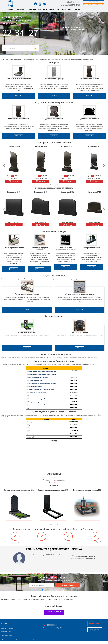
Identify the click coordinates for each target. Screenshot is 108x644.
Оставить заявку (95, 623)
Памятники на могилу (7, 628)
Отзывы (70, 10)
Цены (58, 10)
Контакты (78, 10)
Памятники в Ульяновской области (51, 573)
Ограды (45, 10)
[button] (51, 184)
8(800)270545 (74, 2)
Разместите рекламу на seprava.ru (54, 613)
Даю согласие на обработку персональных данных (54, 590)
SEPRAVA (4, 624)
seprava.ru (20, 640)
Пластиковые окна (6, 632)
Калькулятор (93, 2)
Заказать (19, 96)
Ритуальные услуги (35, 10)
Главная (29, 573)
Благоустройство (22, 10)
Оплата (64, 10)
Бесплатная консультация (93, 5)
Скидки (52, 10)
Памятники (11, 10)
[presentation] (4, 166)
